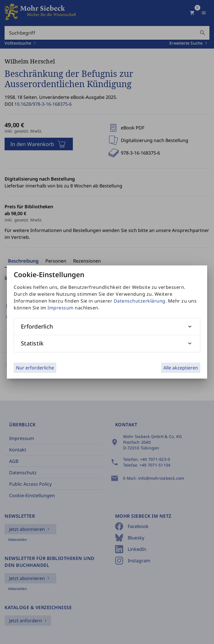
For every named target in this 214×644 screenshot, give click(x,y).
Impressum (61, 308)
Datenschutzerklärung (140, 301)
